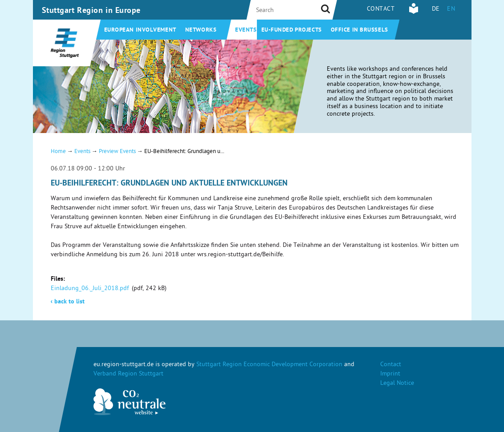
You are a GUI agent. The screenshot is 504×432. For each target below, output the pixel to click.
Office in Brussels (360, 30)
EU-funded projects (292, 30)
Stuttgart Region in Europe (91, 11)
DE (436, 10)
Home (58, 152)
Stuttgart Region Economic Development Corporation (269, 365)
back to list (68, 302)
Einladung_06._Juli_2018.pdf (90, 289)
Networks (201, 30)
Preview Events (117, 152)
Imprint (390, 374)
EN (451, 10)
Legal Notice (397, 384)
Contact (381, 10)
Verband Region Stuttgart (128, 374)
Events (246, 30)
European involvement (140, 30)
